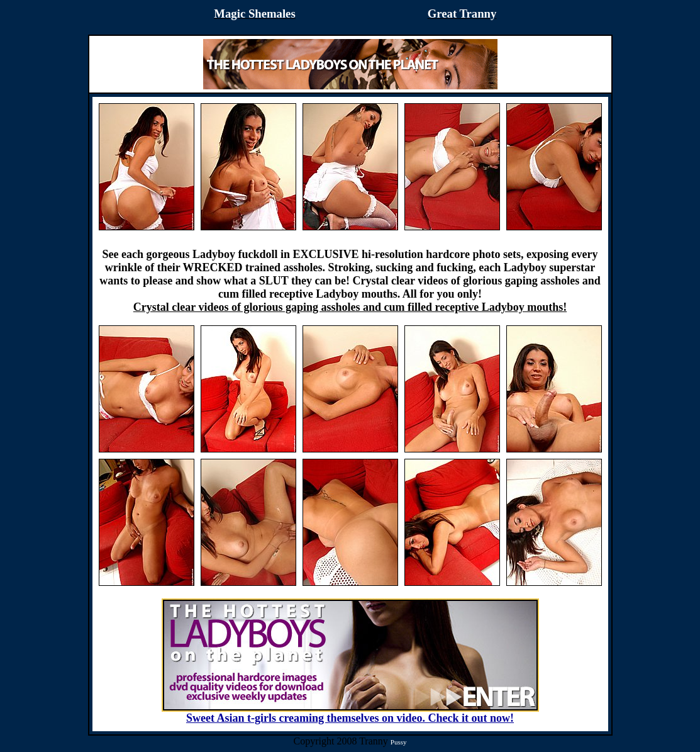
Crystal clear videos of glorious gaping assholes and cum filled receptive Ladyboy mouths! (350, 307)
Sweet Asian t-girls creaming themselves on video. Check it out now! (350, 713)
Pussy (399, 742)
